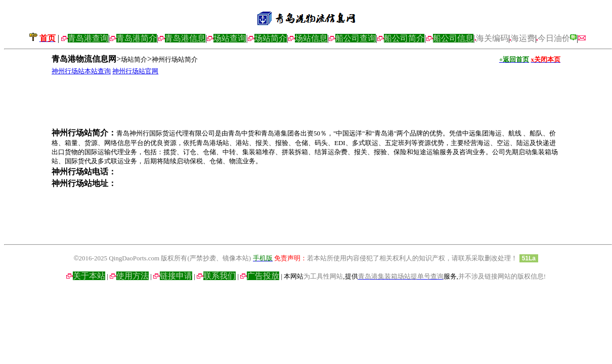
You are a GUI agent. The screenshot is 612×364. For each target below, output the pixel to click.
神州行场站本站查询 (81, 71)
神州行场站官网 (135, 71)
